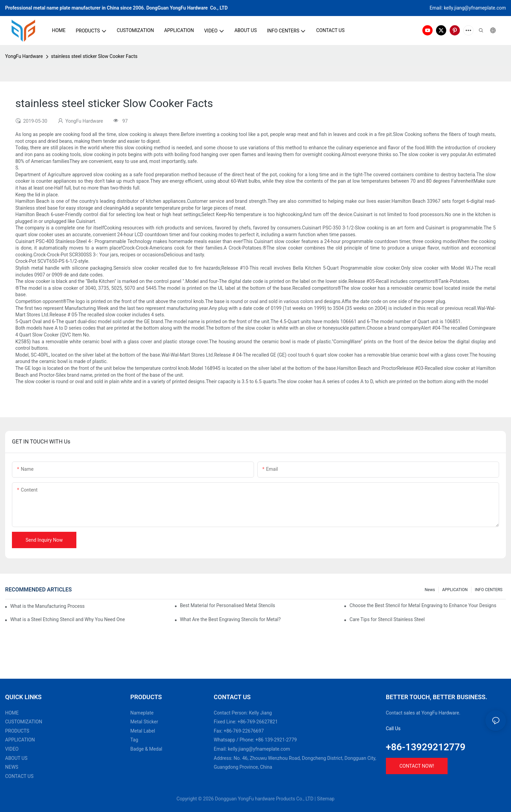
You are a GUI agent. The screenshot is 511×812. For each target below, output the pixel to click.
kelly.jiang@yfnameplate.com (259, 749)
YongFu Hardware (24, 56)
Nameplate (142, 713)
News (430, 590)
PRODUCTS (17, 731)
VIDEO (12, 749)
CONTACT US (19, 776)
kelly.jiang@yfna (461, 8)
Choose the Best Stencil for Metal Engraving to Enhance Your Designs (423, 605)
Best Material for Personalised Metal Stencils (228, 605)
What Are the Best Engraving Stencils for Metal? (230, 619)
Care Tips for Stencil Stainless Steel (387, 619)
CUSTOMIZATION (24, 722)
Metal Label (143, 731)
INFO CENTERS (489, 590)
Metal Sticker (144, 722)
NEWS (12, 767)
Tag (134, 740)
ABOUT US (16, 758)
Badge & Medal (146, 749)
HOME (12, 713)
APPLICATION (455, 590)
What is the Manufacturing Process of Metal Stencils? (48, 606)
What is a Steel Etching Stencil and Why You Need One (67, 619)
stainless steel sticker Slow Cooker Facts (94, 56)
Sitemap (326, 799)
